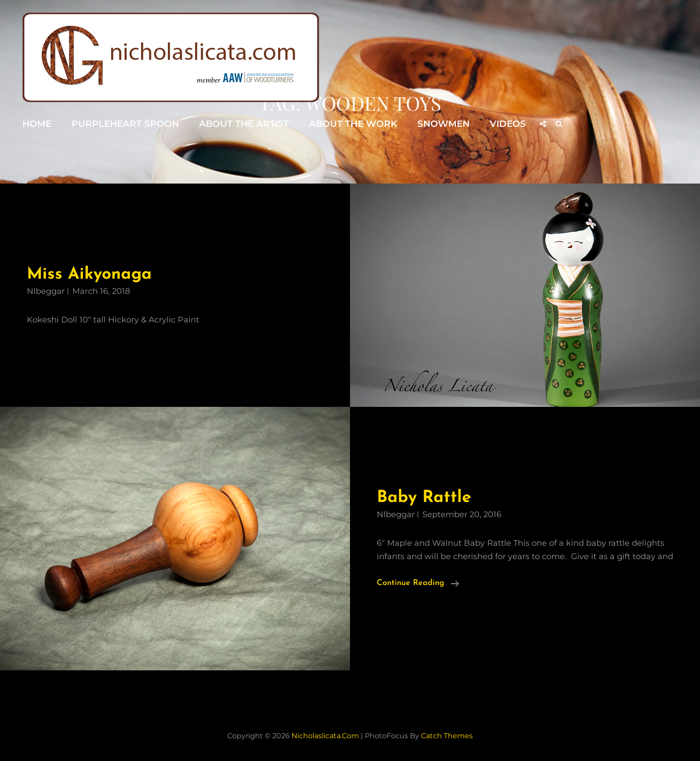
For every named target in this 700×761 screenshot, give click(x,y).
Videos (508, 124)
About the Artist (244, 124)
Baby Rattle (424, 498)
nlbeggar (46, 291)
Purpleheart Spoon (125, 124)
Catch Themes (447, 736)
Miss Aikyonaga (89, 274)
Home (37, 124)
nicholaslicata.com (325, 736)
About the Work (353, 124)
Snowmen (444, 124)
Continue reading (418, 583)
